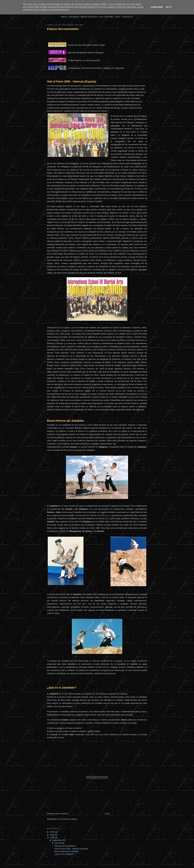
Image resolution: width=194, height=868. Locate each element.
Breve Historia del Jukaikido (65, 421)
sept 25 (58, 843)
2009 (53, 832)
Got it (169, 7)
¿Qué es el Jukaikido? (62, 688)
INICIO (64, 17)
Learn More (157, 7)
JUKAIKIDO (74, 17)
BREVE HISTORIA (89, 17)
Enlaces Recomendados (63, 29)
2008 (53, 835)
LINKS (118, 17)
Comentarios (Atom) (68, 819)
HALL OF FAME (106, 17)
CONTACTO (128, 17)
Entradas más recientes (57, 814)
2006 (53, 838)
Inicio (107, 814)
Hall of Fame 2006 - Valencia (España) (72, 82)
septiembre (58, 840)
